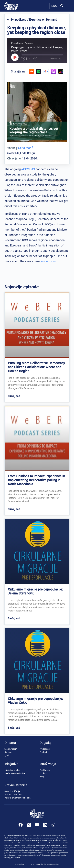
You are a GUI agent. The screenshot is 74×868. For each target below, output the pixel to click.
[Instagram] (53, 825)
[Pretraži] (62, 6)
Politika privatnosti (13, 794)
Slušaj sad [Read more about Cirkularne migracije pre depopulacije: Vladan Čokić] (14, 728)
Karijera (8, 752)
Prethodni (44, 752)
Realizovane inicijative (15, 773)
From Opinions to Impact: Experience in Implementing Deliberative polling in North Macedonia (36, 480)
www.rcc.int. (49, 261)
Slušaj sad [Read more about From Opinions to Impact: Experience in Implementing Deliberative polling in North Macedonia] (14, 509)
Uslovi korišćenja (12, 791)
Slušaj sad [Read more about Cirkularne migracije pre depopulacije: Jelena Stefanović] (14, 618)
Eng (54, 6)
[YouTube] (37, 825)
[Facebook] (21, 825)
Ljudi (7, 755)
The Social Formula (50, 864)
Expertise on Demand (43, 20)
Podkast (43, 773)
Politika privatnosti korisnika (17, 798)
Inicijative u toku (12, 770)
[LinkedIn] (45, 825)
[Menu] (68, 6)
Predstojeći (45, 749)
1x (29, 59)
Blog (42, 776)
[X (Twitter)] (29, 825)
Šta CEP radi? (11, 749)
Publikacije (45, 770)
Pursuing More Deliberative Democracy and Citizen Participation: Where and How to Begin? (36, 367)
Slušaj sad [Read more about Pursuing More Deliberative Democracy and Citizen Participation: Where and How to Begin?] (14, 396)
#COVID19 (28, 169)
